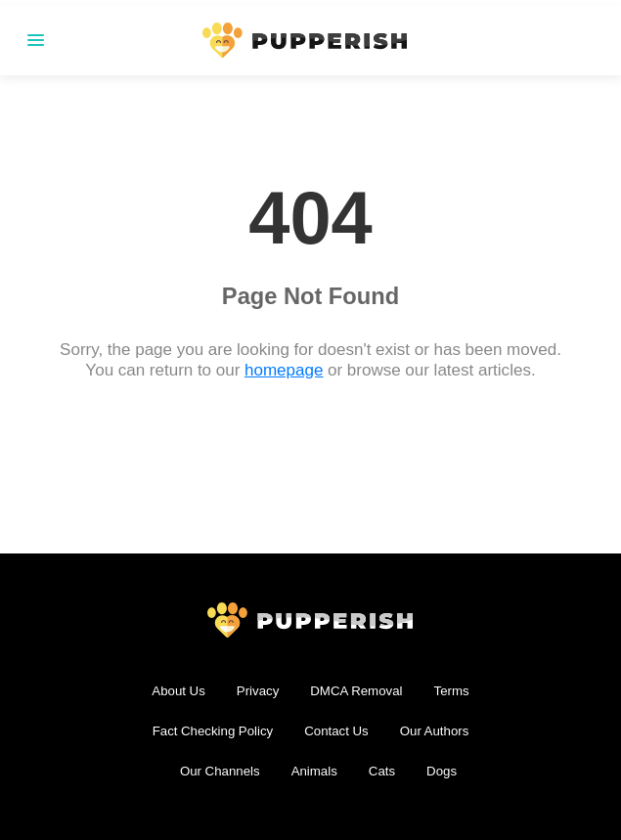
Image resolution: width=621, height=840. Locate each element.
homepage (284, 370)
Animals (314, 771)
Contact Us (336, 731)
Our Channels (220, 771)
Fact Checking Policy (213, 731)
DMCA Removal (356, 691)
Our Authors (435, 731)
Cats (382, 771)
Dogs (442, 771)
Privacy (258, 691)
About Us (178, 691)
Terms (452, 691)
